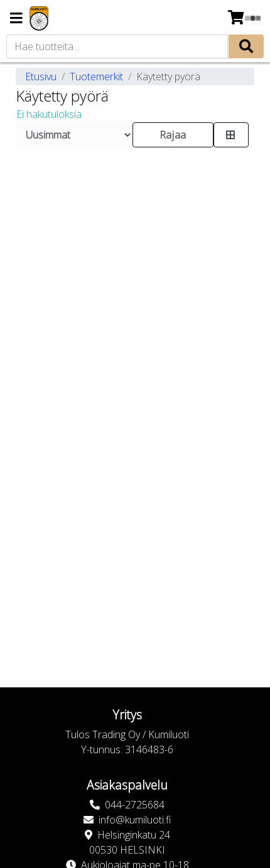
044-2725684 (135, 805)
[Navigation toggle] (16, 19)
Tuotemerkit (96, 77)
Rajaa (173, 135)
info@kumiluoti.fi (135, 820)
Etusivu (41, 77)
